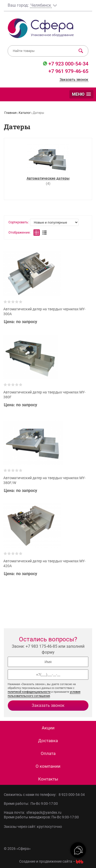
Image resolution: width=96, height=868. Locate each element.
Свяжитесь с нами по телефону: (31, 795)
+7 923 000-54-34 (68, 64)
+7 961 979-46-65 (68, 71)
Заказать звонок (74, 80)
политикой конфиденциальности (29, 692)
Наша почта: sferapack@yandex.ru (33, 812)
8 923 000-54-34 (72, 795)
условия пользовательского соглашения (44, 694)
